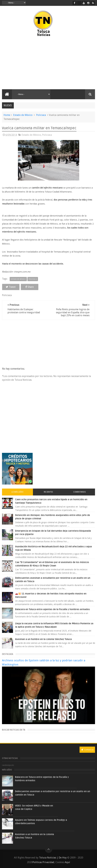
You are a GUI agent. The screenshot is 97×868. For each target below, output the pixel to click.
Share (30, 287)
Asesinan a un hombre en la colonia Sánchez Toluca (43, 639)
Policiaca (41, 115)
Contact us (87, 750)
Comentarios (80, 492)
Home (7, 115)
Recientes (48, 492)
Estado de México (23, 115)
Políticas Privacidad (43, 862)
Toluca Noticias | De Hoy (53, 858)
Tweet (11, 287)
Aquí (67, 862)
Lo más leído (17, 492)
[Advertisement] (28, 63)
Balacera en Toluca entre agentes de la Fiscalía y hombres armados (52, 609)
